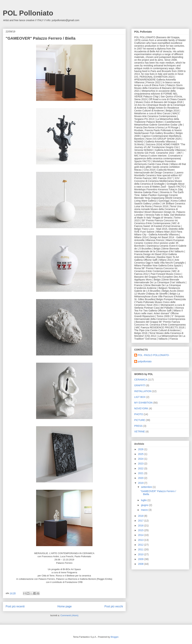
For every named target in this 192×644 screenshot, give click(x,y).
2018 (141, 516)
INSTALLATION (143, 391)
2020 (141, 478)
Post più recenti (15, 606)
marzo (145, 510)
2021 (141, 473)
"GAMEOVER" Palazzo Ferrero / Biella (41, 38)
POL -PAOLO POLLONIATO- (154, 355)
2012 (141, 545)
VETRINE (140, 432)
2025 (141, 454)
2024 (141, 459)
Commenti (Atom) (69, 615)
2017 (141, 521)
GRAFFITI (140, 385)
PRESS (138, 426)
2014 (141, 535)
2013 (141, 540)
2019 (141, 483)
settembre (147, 487)
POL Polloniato (28, 13)
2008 (141, 564)
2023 (141, 464)
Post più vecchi (114, 606)
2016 (141, 526)
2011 (141, 549)
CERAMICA (141, 380)
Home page (65, 606)
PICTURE (140, 420)
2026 (141, 449)
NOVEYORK (141, 408)
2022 (141, 468)
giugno (145, 505)
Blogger (114, 637)
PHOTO (139, 414)
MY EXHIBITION (143, 403)
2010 (141, 554)
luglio (144, 500)
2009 (141, 559)
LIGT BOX (140, 397)
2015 (141, 530)
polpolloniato (145, 361)
